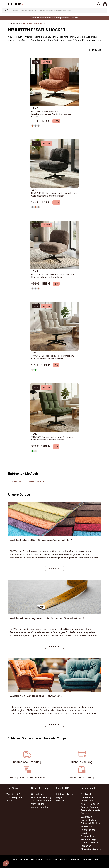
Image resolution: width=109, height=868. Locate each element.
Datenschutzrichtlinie (47, 859)
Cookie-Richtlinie (90, 859)
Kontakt (60, 801)
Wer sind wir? (13, 794)
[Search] (52, 11)
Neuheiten (16, 481)
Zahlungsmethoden (41, 801)
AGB (32, 859)
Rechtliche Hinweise (70, 859)
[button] (105, 4)
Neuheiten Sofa (36, 481)
